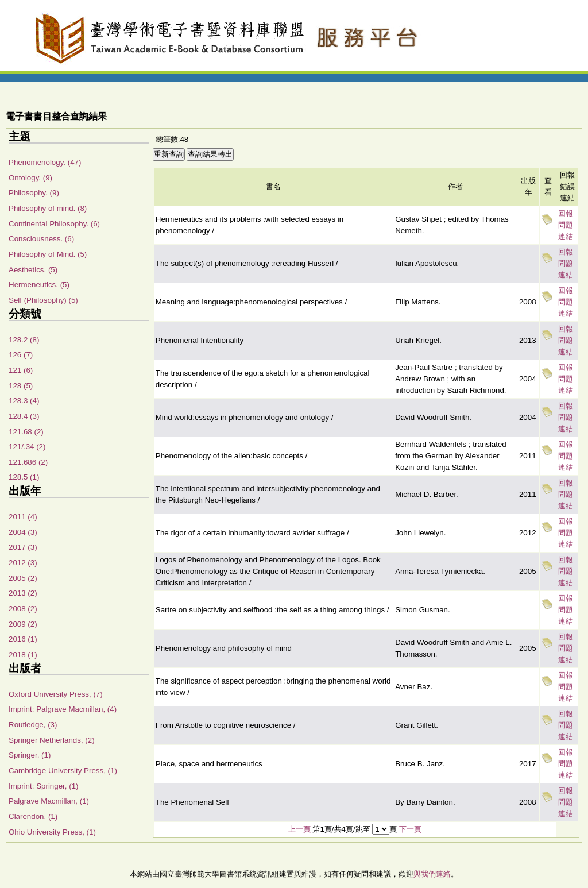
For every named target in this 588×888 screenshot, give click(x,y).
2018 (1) (23, 655)
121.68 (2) (26, 432)
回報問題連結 (566, 225)
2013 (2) (23, 593)
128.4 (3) (24, 416)
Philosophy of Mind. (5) (48, 254)
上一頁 (299, 829)
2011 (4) (23, 517)
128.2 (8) (24, 340)
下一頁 (410, 829)
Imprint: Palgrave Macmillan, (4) (63, 709)
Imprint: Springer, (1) (43, 786)
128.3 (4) (24, 401)
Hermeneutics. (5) (39, 285)
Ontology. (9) (30, 178)
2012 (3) (23, 563)
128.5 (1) (24, 477)
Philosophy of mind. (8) (48, 208)
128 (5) (21, 386)
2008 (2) (23, 609)
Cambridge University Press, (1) (63, 771)
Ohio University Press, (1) (52, 832)
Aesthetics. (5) (33, 270)
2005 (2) (23, 578)
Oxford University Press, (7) (56, 694)
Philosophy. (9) (34, 193)
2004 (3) (23, 532)
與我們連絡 (432, 874)
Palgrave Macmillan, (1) (49, 801)
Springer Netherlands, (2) (52, 740)
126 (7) (21, 355)
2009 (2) (23, 624)
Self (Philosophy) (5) (43, 300)
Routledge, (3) (33, 725)
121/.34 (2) (27, 447)
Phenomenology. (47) (45, 162)
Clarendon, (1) (33, 816)
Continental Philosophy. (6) (54, 224)
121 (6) (21, 370)
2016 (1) (23, 639)
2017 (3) (23, 547)
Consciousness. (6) (41, 239)
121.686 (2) (28, 462)
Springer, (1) (30, 755)
